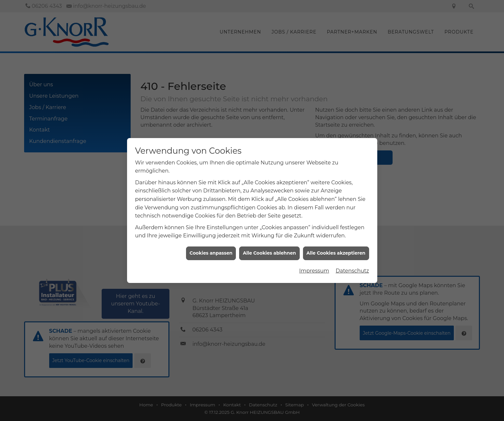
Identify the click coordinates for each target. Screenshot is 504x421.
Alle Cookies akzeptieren (336, 249)
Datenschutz (352, 267)
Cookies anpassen (211, 249)
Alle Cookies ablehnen (269, 249)
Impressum (314, 267)
